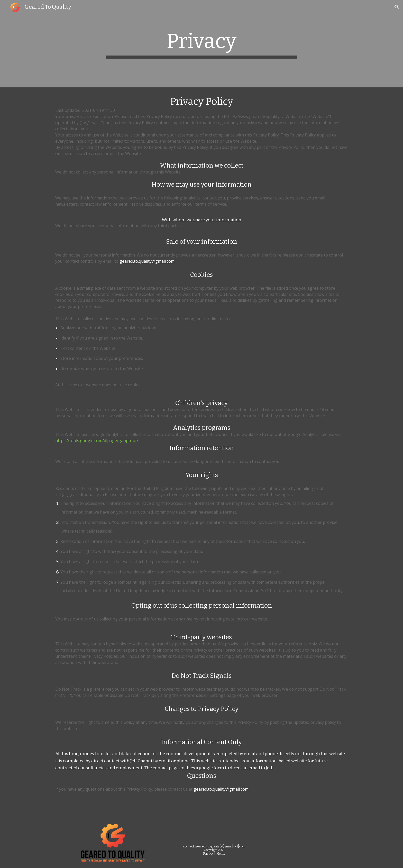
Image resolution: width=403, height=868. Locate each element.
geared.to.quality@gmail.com (147, 261)
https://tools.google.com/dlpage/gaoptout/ (97, 441)
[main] (201, 44)
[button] (397, 7)
